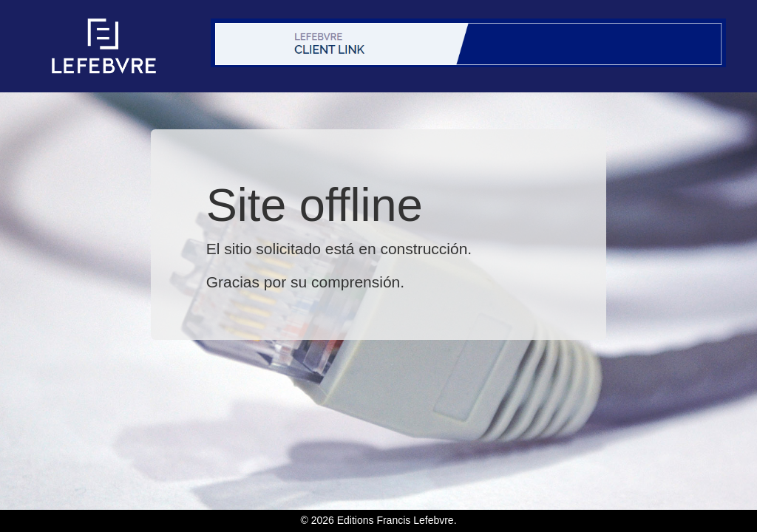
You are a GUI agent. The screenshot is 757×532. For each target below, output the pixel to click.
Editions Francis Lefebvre (396, 520)
